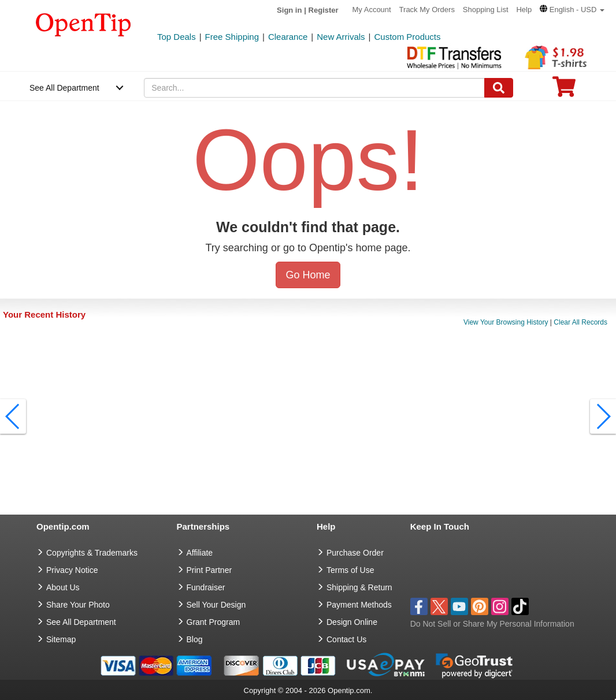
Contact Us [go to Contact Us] (346, 639)
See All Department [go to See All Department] (81, 622)
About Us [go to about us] (63, 587)
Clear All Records (580, 322)
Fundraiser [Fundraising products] (206, 587)
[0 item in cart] (564, 90)
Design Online (352, 622)
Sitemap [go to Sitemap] (61, 639)
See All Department (64, 88)
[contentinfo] (84, 24)
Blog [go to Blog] (195, 639)
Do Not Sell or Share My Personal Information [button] (492, 624)
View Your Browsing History (506, 322)
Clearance (288, 37)
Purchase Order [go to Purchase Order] (355, 553)
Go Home (308, 275)
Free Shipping (232, 37)
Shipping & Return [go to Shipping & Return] (359, 587)
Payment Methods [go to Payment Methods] (359, 605)
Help (524, 10)
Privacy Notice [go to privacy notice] (72, 570)
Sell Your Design (216, 605)
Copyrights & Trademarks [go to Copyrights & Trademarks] (92, 553)
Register (324, 10)
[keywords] (314, 88)
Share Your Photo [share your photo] (78, 605)
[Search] (499, 88)
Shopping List (486, 10)
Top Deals (177, 37)
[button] (572, 10)
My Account (372, 10)
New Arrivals (341, 37)
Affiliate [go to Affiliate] (200, 553)
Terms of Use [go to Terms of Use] (350, 570)
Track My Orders (427, 10)
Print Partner (209, 570)
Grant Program (214, 622)
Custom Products (407, 37)
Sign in (289, 10)
